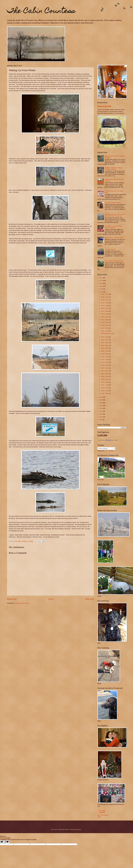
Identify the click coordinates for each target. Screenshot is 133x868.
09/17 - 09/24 (105, 374)
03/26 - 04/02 (105, 325)
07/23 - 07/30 (105, 360)
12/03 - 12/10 (105, 391)
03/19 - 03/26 (105, 322)
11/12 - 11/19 (105, 385)
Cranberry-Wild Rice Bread (113, 203)
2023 (101, 411)
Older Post (89, 599)
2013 (101, 281)
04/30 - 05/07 (105, 340)
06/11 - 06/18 (105, 348)
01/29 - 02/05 (105, 306)
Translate (109, 451)
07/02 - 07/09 (105, 354)
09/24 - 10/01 (105, 376)
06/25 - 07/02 (105, 351)
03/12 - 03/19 (105, 320)
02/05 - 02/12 (105, 308)
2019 (101, 400)
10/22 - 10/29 (105, 382)
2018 (101, 397)
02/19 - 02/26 (105, 314)
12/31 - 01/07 (105, 393)
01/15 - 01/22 (105, 300)
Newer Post (12, 599)
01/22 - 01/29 (105, 303)
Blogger (79, 829)
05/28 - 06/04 (105, 343)
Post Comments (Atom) (22, 603)
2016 (101, 289)
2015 (101, 286)
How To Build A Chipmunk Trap (114, 261)
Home (51, 599)
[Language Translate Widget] (106, 448)
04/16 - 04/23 (105, 337)
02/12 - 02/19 (105, 311)
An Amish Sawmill (110, 249)
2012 (101, 278)
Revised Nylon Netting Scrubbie (114, 238)
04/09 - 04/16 (105, 331)
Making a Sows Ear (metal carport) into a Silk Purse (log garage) (115, 215)
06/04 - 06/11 (105, 345)
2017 (101, 292)
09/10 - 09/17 (105, 371)
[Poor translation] (7, 842)
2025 (101, 417)
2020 (101, 403)
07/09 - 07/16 (105, 357)
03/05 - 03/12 (105, 317)
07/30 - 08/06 (105, 362)
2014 (101, 283)
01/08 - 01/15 (105, 297)
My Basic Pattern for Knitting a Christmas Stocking (114, 169)
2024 (101, 414)
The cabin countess (102, 812)
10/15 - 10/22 (105, 379)
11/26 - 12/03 (105, 388)
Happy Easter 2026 (104, 106)
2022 (101, 408)
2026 (101, 420)
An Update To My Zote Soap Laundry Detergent (113, 227)
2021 (101, 406)
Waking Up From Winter (108, 333)
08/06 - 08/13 (105, 365)
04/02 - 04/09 (105, 328)
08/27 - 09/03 (105, 368)
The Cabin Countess (41, 11)
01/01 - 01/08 (105, 294)
